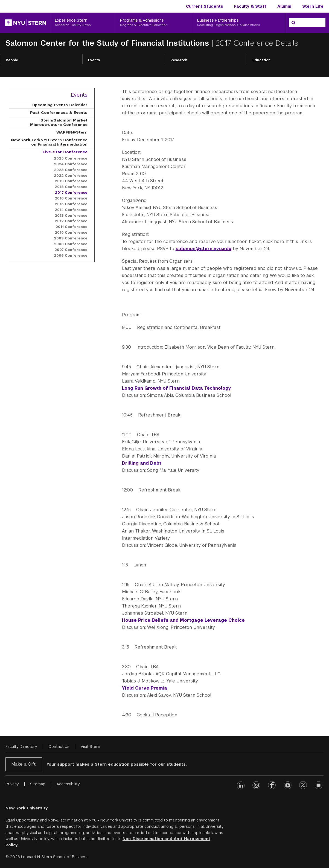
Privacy (12, 784)
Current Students (205, 6)
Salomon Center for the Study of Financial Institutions (108, 43)
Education (261, 60)
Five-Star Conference (65, 152)
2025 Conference (71, 158)
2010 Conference (71, 233)
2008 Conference (71, 244)
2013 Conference (71, 216)
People (12, 60)
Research (179, 60)
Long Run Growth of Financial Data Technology (177, 388)
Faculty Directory (21, 747)
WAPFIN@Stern (72, 132)
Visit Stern (90, 747)
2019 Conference (71, 181)
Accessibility (68, 784)
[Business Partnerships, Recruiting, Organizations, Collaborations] (239, 23)
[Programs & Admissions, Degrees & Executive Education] (154, 23)
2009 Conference (71, 238)
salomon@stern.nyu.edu (203, 249)
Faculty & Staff (250, 6)
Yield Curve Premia (145, 688)
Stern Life (313, 6)
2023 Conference (71, 170)
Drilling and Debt (142, 463)
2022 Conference (71, 176)
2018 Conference (71, 187)
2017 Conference (71, 193)
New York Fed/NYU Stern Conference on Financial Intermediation (49, 142)
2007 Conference (71, 250)
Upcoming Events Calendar (60, 105)
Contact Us (59, 747)
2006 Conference (71, 256)
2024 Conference (71, 164)
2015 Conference (71, 204)
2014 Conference (71, 210)
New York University (27, 808)
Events (94, 60)
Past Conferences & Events (59, 112)
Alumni (284, 6)
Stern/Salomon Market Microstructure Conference (59, 122)
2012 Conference (71, 221)
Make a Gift (23, 764)
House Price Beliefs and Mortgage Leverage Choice (183, 620)
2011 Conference (72, 227)
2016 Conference (71, 198)
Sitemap (38, 784)
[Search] (293, 23)
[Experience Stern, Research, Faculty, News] (83, 23)
